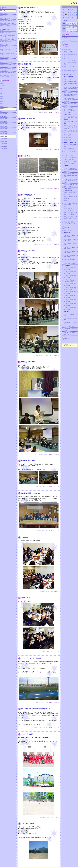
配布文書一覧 (68, 230)
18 (74, 14)
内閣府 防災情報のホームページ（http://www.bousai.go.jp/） (71, 170)
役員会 (4, 47)
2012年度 (5, 144)
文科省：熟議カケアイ (70, 79)
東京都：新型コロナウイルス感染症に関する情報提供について (70, 127)
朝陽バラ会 (67, 58)
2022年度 (5, 119)
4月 (3, 111)
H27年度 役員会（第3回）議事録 (70, 301)
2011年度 (5, 146)
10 (72, 13)
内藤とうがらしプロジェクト (70, 67)
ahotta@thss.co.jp (42, 672)
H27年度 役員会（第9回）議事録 (70, 273)
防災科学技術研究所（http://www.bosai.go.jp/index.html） (71, 175)
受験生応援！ (6, 57)
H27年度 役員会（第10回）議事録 (70, 269)
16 (70, 14)
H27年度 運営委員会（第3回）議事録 (71, 248)
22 (68, 16)
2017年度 (5, 131)
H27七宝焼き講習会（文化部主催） (71, 315)
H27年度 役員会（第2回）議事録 (70, 305)
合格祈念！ (5, 60)
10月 (3, 96)
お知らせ (5, 13)
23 (70, 16)
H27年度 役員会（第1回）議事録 (70, 309)
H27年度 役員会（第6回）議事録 (70, 285)
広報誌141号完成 (7, 33)
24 (72, 16)
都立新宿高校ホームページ (70, 55)
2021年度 (5, 121)
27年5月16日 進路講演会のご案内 (71, 333)
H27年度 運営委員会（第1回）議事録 (71, 256)
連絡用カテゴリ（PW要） (9, 21)
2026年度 (5, 114)
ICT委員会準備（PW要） (9, 23)
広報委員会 (5, 44)
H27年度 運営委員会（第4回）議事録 (71, 236)
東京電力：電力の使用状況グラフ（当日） (70, 185)
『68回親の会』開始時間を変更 (9, 36)
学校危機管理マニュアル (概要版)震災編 (70, 189)
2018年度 (5, 129)
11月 (3, 94)
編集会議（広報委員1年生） (8, 50)
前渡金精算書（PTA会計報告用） (71, 244)
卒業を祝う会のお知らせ (70, 326)
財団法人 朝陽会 (69, 52)
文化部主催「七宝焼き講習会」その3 (9, 76)
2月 (3, 86)
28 (66, 18)
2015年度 (5, 136)
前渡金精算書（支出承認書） (9, 54)
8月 (3, 101)
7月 (3, 104)
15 (68, 14)
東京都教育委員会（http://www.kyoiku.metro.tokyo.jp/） (71, 83)
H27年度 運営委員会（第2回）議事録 (71, 252)
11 (74, 13)
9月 (3, 99)
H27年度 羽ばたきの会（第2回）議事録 (70, 281)
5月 (3, 109)
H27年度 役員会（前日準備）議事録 (71, 293)
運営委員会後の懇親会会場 (9, 65)
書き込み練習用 (6, 26)
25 (74, 16)
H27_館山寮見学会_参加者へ (70, 323)
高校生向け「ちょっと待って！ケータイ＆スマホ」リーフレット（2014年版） (71, 117)
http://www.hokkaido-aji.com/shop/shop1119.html (31, 237)
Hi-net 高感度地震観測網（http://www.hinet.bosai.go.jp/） (71, 181)
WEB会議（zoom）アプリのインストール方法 (71, 163)
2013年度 (5, 141)
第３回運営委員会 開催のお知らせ (9, 69)
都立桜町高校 (68, 137)
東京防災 (66, 201)
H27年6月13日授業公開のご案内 (27, 34)
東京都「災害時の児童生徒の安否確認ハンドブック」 (70, 205)
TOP (3, 11)
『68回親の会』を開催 (8, 39)
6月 (3, 106)
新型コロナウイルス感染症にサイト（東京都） (70, 213)
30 (70, 18)
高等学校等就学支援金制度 (70, 132)
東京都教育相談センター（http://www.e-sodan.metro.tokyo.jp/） (71, 100)
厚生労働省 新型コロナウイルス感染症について (71, 223)
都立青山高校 (68, 135)
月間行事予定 (68, 38)
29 (68, 18)
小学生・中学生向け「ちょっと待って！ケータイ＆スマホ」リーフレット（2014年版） (70, 110)
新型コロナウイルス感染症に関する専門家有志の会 (70, 218)
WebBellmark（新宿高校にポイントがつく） (70, 71)
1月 (3, 89)
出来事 (4, 16)
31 (72, 18)
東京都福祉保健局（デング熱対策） (70, 197)
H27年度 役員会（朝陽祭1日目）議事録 (71, 289)
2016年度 (5, 134)
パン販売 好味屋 (69, 155)
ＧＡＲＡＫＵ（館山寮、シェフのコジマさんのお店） (70, 62)
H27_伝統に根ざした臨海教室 (71, 319)
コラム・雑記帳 (6, 18)
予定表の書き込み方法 (70, 263)
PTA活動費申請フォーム (70, 74)
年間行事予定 (68, 40)
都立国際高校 (68, 140)
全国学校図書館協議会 (70, 149)
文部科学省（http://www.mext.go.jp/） (71, 104)
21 (66, 16)
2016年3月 (70, 7)
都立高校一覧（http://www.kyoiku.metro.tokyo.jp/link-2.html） (71, 89)
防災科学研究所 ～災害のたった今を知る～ (70, 209)
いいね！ (56, 58)
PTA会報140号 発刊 (8, 62)
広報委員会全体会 (7, 42)
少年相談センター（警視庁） (70, 122)
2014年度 (5, 139)
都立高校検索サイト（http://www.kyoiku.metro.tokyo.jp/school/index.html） (71, 94)
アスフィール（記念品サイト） (70, 152)
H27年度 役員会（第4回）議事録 (70, 297)
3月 (3, 84)
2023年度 (5, 116)
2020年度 (5, 124)
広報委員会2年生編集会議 (9, 73)
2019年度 (5, 126)
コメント (51, 58)
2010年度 (5, 149)
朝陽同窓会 (67, 49)
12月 (3, 91)
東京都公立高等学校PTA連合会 (71, 146)
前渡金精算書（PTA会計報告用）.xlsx (71, 240)
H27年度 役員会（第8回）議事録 (70, 277)
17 (72, 14)
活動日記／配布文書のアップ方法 (70, 260)
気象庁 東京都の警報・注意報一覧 (70, 193)
